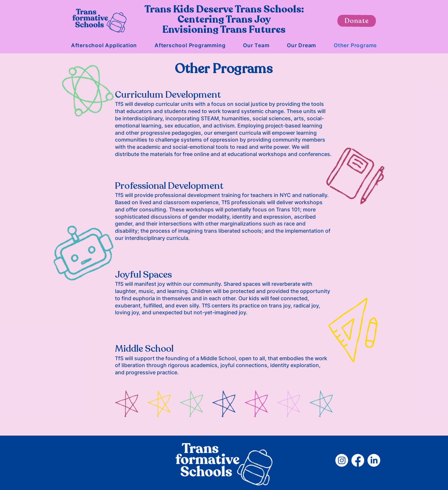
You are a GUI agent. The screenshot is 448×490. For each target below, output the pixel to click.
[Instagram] (342, 460)
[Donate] (357, 21)
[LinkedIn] (374, 460)
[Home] (99, 21)
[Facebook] (358, 460)
